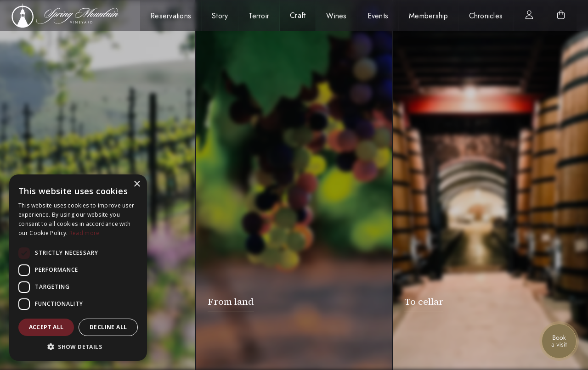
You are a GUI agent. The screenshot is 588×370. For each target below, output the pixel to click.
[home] (70, 16)
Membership (429, 16)
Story (220, 16)
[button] (78, 347)
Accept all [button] (46, 327)
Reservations (171, 16)
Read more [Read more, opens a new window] (85, 233)
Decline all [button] (108, 327)
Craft (298, 15)
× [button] (137, 184)
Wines (336, 16)
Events (378, 16)
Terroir (259, 16)
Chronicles (486, 16)
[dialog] (78, 268)
